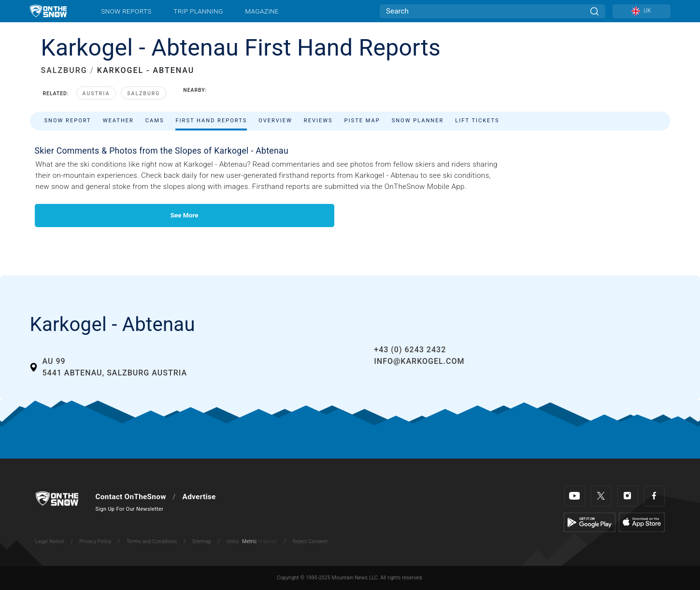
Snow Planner (418, 121)
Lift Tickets (477, 121)
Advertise (199, 497)
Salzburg (143, 94)
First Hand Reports (211, 121)
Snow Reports (126, 11)
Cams (155, 121)
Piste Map (362, 121)
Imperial (267, 541)
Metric (249, 541)
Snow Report (68, 121)
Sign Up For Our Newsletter (130, 509)
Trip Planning (198, 11)
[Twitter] (601, 496)
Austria (96, 94)
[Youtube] (575, 496)
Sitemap (202, 541)
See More (184, 215)
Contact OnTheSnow (131, 497)
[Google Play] (590, 522)
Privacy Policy (95, 541)
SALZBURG (64, 70)
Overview (275, 121)
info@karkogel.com (419, 361)
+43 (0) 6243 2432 (410, 350)
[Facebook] (654, 496)
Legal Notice (50, 541)
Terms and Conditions (152, 541)
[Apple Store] (642, 522)
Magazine (262, 11)
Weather (118, 121)
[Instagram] (628, 496)
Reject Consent (310, 541)
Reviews (318, 121)
